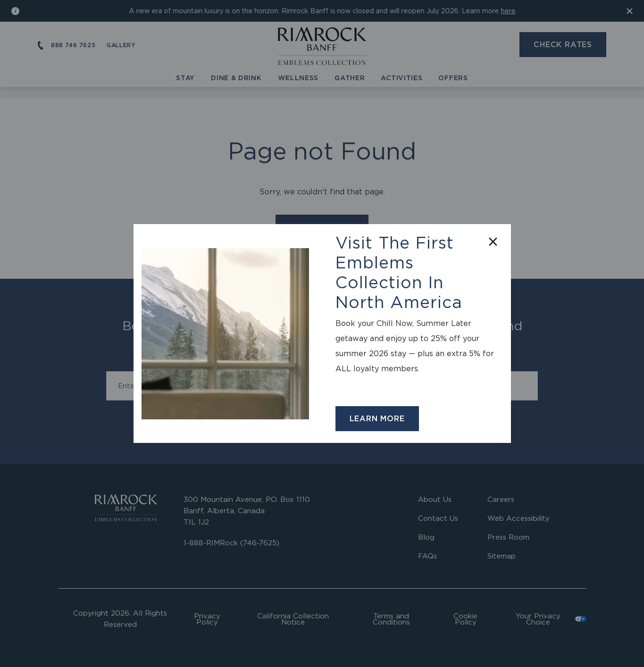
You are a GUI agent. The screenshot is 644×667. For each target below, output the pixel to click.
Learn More (377, 418)
